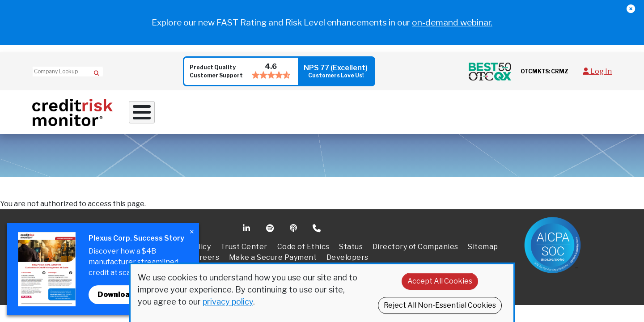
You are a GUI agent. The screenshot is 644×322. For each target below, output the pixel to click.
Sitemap (483, 250)
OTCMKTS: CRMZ (544, 71)
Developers (347, 261)
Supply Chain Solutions (352, 113)
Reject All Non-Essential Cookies (440, 305)
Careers (205, 261)
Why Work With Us (170, 113)
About (488, 113)
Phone (317, 232)
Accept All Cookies (440, 281)
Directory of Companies (415, 250)
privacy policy (228, 302)
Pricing (533, 113)
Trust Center (244, 250)
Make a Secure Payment (273, 261)
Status (351, 250)
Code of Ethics (303, 250)
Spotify (271, 232)
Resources (435, 113)
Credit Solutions (257, 113)
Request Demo (582, 114)
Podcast (294, 232)
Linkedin (248, 232)
